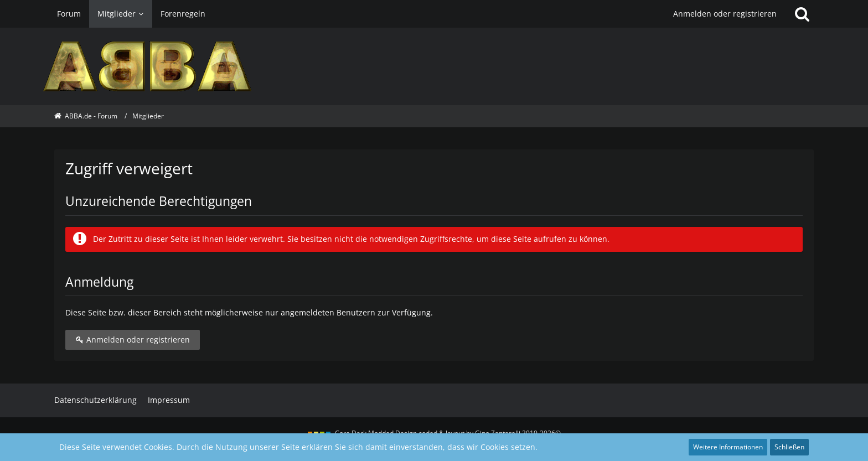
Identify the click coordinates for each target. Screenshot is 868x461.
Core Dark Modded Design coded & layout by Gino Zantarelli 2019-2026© (448, 433)
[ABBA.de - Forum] (434, 66)
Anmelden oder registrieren (725, 14)
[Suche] (802, 14)
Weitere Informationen (728, 447)
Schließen (789, 447)
